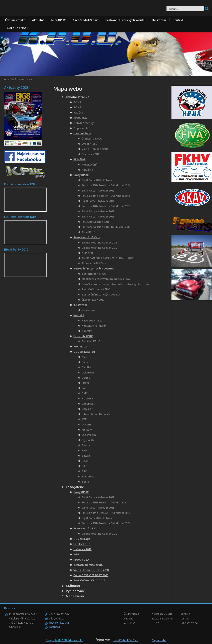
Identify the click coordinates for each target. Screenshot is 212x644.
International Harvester (97, 414)
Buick (85, 362)
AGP (76, 554)
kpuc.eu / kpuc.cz (59, 623)
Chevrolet (88, 404)
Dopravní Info (82, 128)
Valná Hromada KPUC (95, 149)
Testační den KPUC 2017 (89, 580)
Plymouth (88, 440)
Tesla (85, 482)
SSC (84, 471)
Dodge (86, 378)
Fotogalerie (75, 487)
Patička (78, 112)
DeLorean (88, 373)
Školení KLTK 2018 (93, 300)
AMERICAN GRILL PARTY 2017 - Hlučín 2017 (107, 258)
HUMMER (87, 399)
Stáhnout (73, 586)
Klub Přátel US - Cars (126, 640)
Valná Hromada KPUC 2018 (91, 570)
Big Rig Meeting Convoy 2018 (100, 243)
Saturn (86, 456)
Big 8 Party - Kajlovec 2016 (98, 191)
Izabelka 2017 (82, 549)
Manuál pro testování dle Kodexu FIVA (106, 279)
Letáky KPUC (82, 544)
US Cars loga (82, 539)
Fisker (85, 383)
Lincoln (86, 425)
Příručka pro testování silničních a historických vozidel (116, 284)
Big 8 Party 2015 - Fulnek (97, 180)
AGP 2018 (87, 253)
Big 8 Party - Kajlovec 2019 (98, 211)
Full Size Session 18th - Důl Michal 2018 (106, 227)
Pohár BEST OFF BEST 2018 (91, 575)
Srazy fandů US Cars (87, 237)
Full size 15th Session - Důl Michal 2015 (106, 185)
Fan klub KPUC (83, 336)
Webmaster (81, 346)
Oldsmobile (89, 435)
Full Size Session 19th (95, 222)
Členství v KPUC (92, 139)
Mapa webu (75, 596)
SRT (84, 466)
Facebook (54, 627)
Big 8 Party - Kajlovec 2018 (98, 217)
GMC (85, 393)
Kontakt (178, 20)
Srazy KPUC (81, 175)
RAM (84, 451)
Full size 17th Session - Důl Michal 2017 (106, 206)
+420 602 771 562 (17, 28)
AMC (84, 357)
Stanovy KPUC (91, 154)
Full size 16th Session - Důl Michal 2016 (106, 196)
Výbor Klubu (89, 144)
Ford (85, 388)
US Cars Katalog (84, 352)
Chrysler (87, 409)
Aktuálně (38, 20)
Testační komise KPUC (96, 289)
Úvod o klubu (82, 133)
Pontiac (86, 445)
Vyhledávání (75, 591)
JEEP (84, 419)
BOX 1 (77, 102)
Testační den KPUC (94, 274)
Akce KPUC (58, 20)
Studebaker (89, 477)
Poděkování (89, 165)
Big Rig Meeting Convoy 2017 (100, 248)
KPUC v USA (81, 560)
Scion (85, 461)
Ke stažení (159, 20)
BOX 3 (77, 107)
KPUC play (80, 118)
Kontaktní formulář (94, 326)
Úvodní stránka (15, 20)
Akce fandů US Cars (85, 20)
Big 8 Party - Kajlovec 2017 (98, 201)
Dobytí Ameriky (84, 123)
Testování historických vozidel (125, 20)
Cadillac (87, 367)
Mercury (87, 430)
